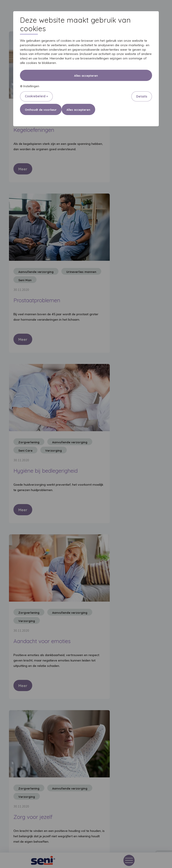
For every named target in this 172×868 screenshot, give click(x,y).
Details (142, 96)
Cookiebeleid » (36, 96)
